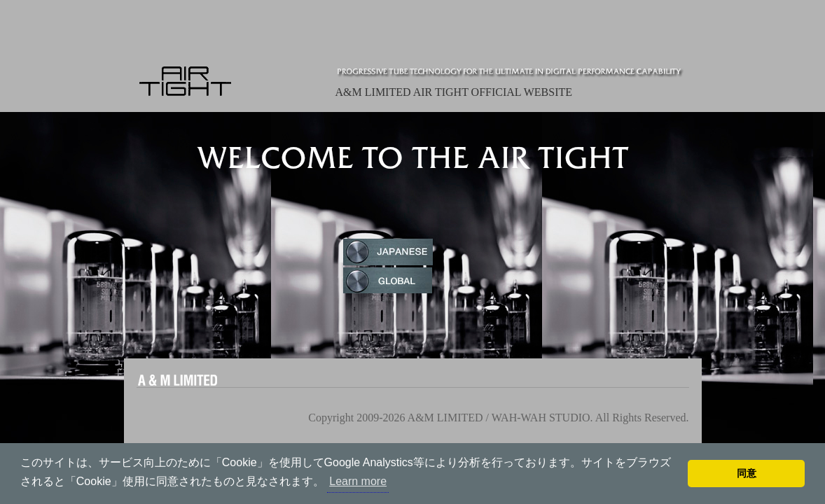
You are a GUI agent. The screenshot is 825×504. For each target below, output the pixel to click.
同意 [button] (747, 473)
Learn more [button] (358, 481)
